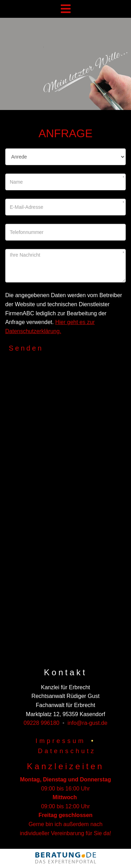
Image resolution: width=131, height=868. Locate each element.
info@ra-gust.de (87, 723)
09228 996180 (42, 723)
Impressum (61, 741)
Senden (26, 348)
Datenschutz (67, 751)
